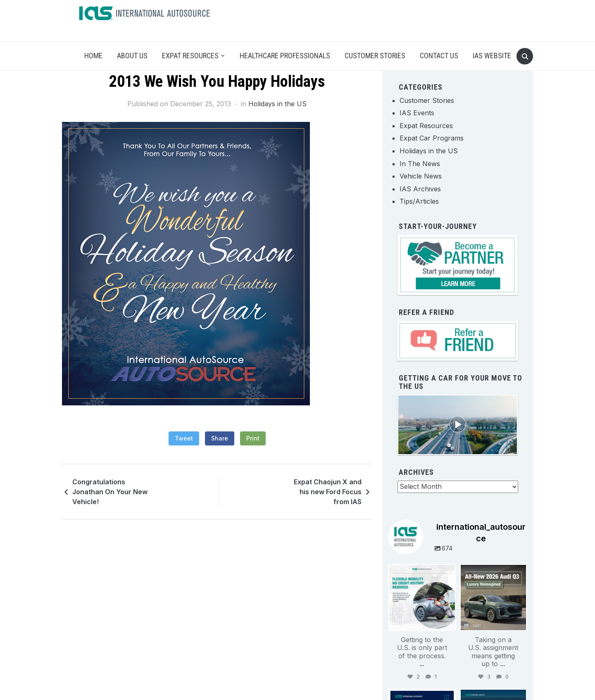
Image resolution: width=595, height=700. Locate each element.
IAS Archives (420, 189)
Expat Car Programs (432, 138)
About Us (132, 56)
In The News (420, 164)
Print (253, 438)
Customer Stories (375, 56)
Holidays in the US (277, 104)
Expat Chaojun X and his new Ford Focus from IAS (328, 492)
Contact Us (439, 56)
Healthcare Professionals (285, 56)
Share (220, 438)
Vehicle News (421, 176)
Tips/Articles (419, 201)
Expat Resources (190, 56)
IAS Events (417, 113)
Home (93, 56)
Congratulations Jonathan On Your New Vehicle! (110, 492)
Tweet (184, 438)
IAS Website (492, 56)
